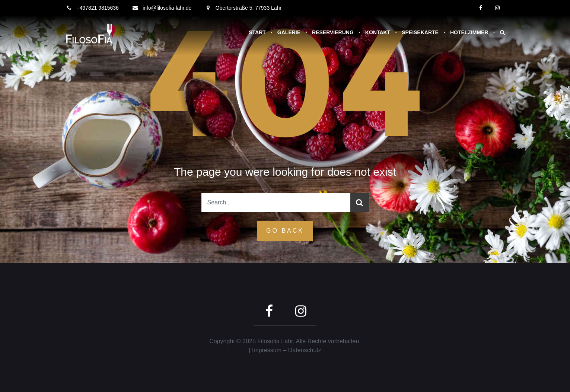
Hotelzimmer (469, 32)
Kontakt (378, 32)
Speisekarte (420, 32)
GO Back (285, 231)
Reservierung (333, 32)
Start (257, 32)
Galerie (289, 32)
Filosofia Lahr (275, 341)
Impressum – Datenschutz (287, 350)
